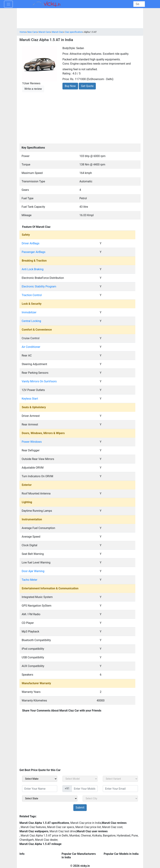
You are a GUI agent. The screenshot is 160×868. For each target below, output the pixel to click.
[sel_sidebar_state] (50, 798)
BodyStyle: (69, 48)
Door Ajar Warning (33, 571)
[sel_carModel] (80, 779)
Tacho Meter (30, 580)
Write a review (33, 89)
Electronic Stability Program (39, 286)
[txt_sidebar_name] (40, 789)
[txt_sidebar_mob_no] (85, 789)
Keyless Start (30, 399)
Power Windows (32, 442)
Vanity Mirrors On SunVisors (39, 381)
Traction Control (32, 295)
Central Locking (31, 321)
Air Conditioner (31, 347)
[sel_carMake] (40, 779)
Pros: (66, 54)
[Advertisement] (80, 117)
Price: (66, 79)
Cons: (66, 64)
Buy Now (70, 86)
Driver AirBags (31, 243)
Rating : (67, 73)
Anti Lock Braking (33, 269)
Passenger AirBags (34, 252)
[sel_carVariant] (120, 779)
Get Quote (87, 86)
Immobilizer (29, 312)
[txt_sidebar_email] (120, 789)
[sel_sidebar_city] (110, 798)
